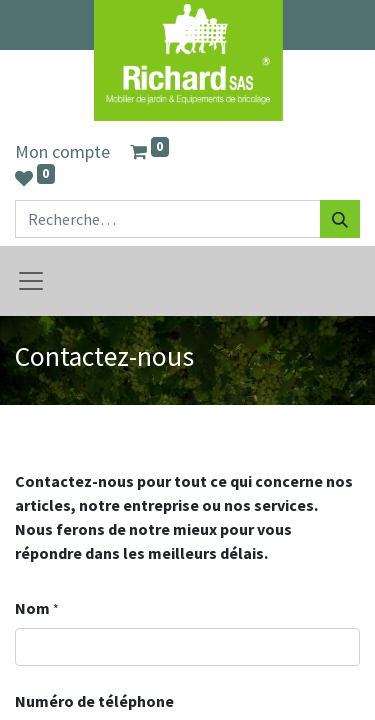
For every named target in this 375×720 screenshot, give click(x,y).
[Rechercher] (340, 219)
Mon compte (62, 151)
